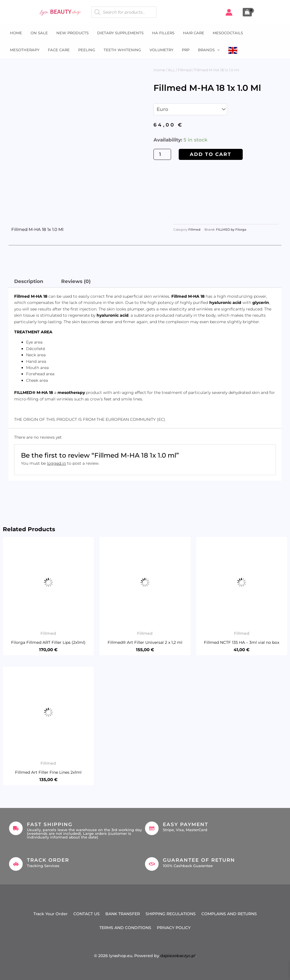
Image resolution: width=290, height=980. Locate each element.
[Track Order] (16, 864)
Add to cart (211, 154)
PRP (186, 50)
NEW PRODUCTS (72, 33)
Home (16, 33)
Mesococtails (228, 33)
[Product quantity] (162, 154)
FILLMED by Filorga (231, 230)
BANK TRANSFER (123, 914)
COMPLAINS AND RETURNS (229, 914)
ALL (171, 70)
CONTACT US (87, 914)
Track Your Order (51, 914)
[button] (217, 50)
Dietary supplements (120, 33)
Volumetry (161, 50)
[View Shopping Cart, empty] (247, 12)
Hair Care (194, 33)
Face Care (59, 50)
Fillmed (185, 70)
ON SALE (39, 33)
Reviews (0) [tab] (76, 281)
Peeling (87, 50)
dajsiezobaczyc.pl (178, 956)
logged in (56, 463)
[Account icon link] (229, 12)
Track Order (48, 860)
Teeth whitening (122, 50)
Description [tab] (29, 281)
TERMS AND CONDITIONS (125, 928)
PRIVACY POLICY (174, 928)
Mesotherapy (25, 50)
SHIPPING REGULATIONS (171, 914)
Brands (209, 50)
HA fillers (163, 33)
